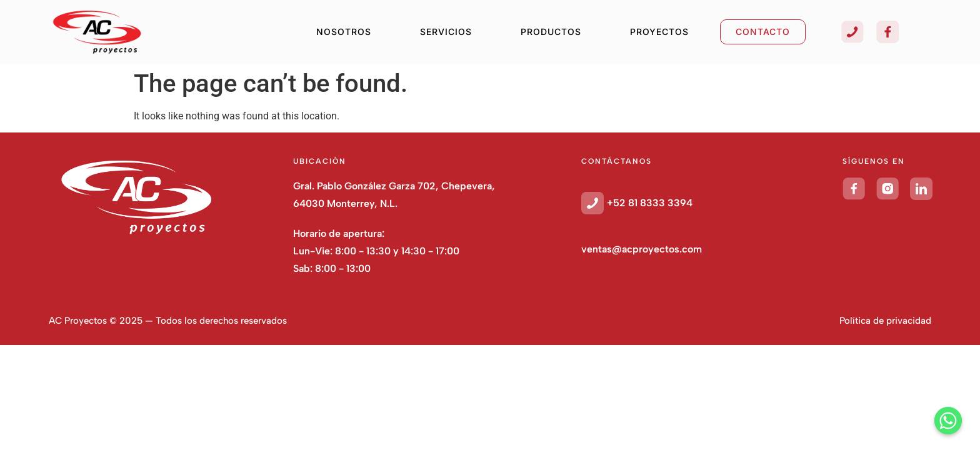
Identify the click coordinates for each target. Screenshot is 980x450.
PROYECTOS (659, 32)
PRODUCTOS (551, 32)
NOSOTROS (344, 32)
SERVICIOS (446, 32)
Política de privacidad (885, 321)
